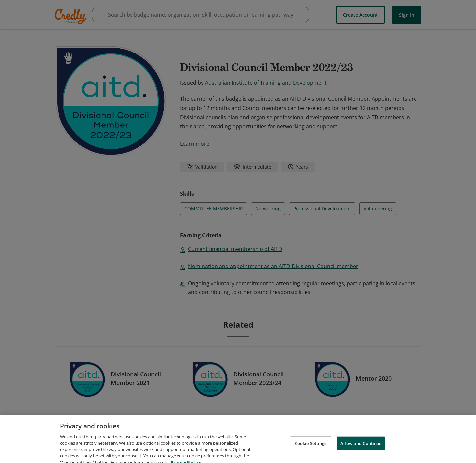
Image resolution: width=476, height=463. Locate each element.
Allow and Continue (361, 450)
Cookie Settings (311, 450)
